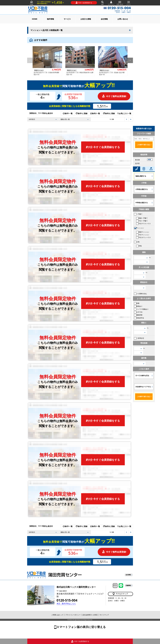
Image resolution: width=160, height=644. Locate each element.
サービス (67, 19)
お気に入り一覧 (124, 113)
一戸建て (138, 214)
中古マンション (143, 235)
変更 (150, 160)
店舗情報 (128, 585)
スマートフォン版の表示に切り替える (81, 627)
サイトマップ (104, 615)
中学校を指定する (142, 203)
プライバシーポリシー (73, 615)
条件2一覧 (95, 113)
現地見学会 (139, 318)
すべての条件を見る (142, 376)
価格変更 (138, 315)
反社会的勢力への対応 (90, 615)
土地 (137, 242)
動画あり (138, 306)
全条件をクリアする (143, 387)
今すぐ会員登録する (84, 3)
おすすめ (138, 312)
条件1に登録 (81, 113)
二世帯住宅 (139, 338)
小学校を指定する (142, 189)
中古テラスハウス (143, 224)
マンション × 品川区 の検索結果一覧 (47, 30)
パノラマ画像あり (141, 309)
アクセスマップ (120, 594)
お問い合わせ (120, 3)
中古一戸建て (142, 221)
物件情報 (50, 19)
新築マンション (143, 232)
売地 (139, 246)
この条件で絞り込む (143, 145)
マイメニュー (111, 3)
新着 (137, 303)
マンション (139, 228)
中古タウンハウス (143, 237)
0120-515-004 (67, 600)
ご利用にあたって (57, 615)
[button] (130, 60)
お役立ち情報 (86, 19)
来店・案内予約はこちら (66, 603)
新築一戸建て (142, 218)
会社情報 (104, 19)
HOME (32, 3)
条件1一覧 (68, 113)
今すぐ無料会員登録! (114, 96)
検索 (102, 3)
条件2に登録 (109, 113)
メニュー (129, 3)
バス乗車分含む (141, 294)
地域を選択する (141, 176)
